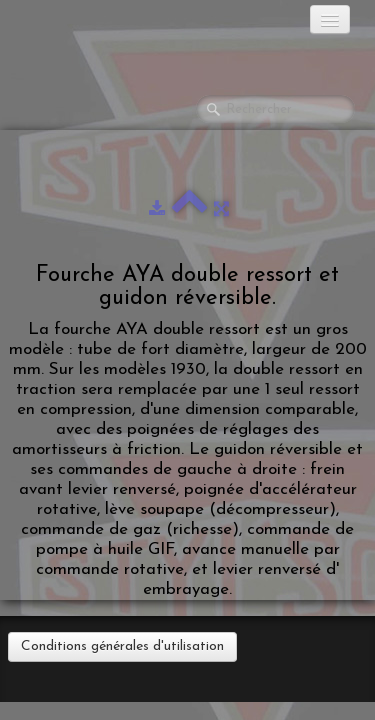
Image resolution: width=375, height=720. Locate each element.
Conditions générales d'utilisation (122, 646)
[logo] (95, 25)
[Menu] (330, 19)
